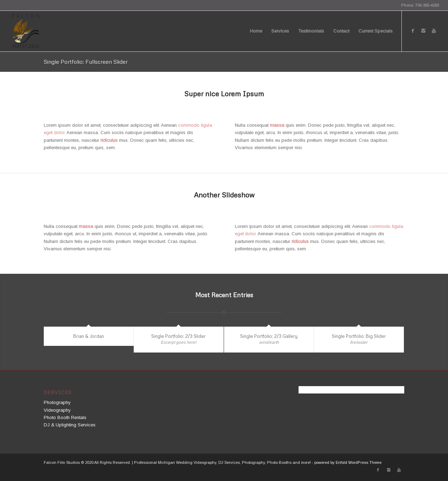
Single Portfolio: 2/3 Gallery (269, 336)
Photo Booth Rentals (65, 417)
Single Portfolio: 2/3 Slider (178, 336)
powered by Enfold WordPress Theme (348, 462)
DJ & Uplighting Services (70, 425)
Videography (57, 410)
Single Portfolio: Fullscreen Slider (86, 62)
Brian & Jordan (89, 336)
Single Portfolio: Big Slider (359, 336)
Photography (57, 402)
